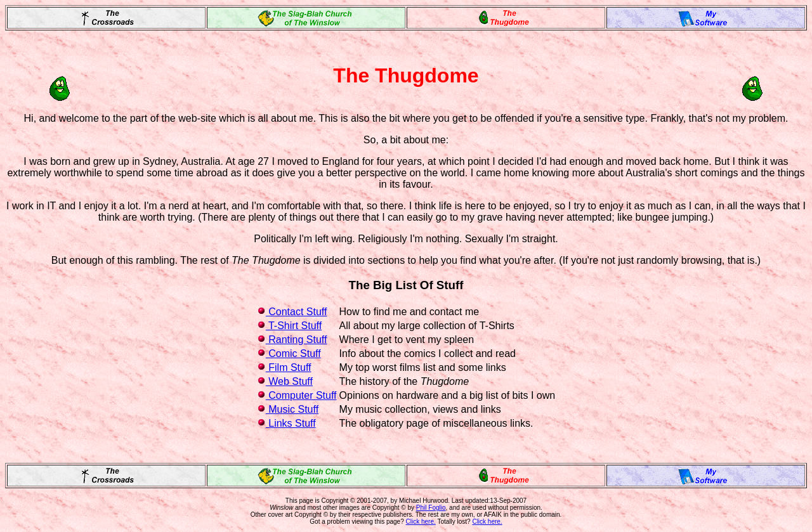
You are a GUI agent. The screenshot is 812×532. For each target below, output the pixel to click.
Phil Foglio (431, 508)
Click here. (421, 522)
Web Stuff (285, 381)
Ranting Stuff (292, 340)
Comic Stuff (289, 354)
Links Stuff (286, 423)
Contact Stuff (292, 312)
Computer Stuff (297, 395)
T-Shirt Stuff (289, 326)
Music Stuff (288, 409)
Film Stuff (284, 367)
